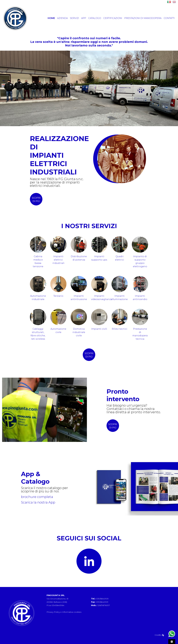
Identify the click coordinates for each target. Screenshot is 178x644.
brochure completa (37, 497)
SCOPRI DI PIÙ (113, 426)
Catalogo (95, 18)
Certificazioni (113, 18)
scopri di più (36, 200)
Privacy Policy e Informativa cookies (64, 612)
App (84, 18)
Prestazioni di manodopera (143, 18)
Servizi (74, 18)
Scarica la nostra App (38, 502)
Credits (159, 635)
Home (51, 18)
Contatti (169, 18)
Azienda (62, 18)
